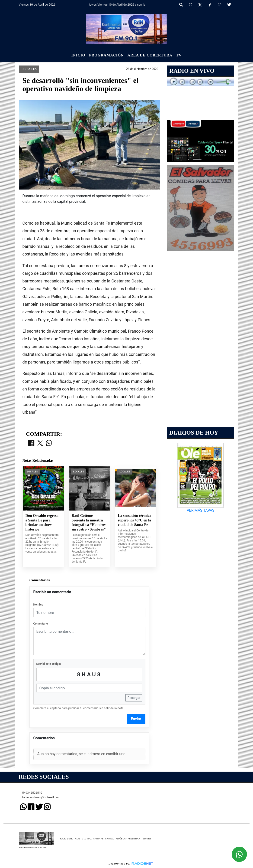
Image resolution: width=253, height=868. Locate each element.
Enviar (136, 719)
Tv (179, 55)
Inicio (78, 55)
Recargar (134, 698)
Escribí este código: (49, 664)
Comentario (41, 624)
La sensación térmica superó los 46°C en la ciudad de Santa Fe (135, 520)
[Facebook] (210, 5)
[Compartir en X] (40, 443)
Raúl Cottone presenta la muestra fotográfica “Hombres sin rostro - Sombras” (89, 522)
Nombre (38, 605)
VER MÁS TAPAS (201, 510)
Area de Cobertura (150, 55)
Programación (106, 55)
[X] (200, 5)
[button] (181, 5)
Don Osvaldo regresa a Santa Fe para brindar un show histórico (42, 522)
